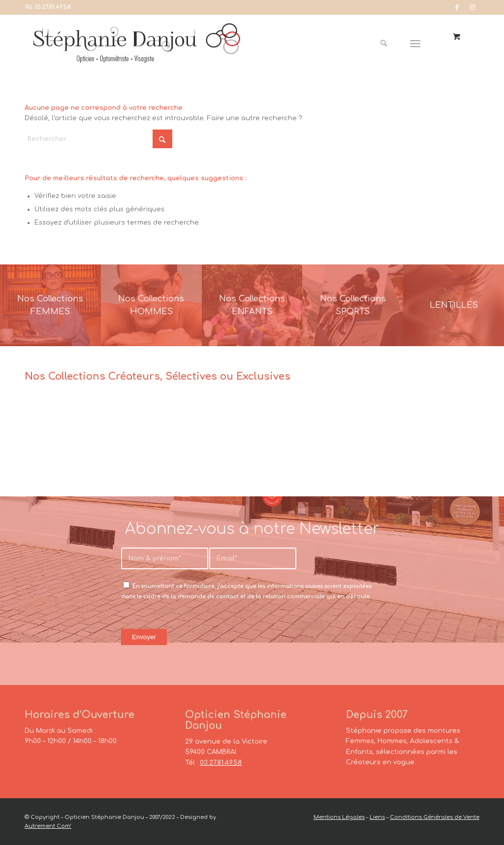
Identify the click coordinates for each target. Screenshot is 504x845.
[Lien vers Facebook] (457, 7)
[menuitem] (387, 44)
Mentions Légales (339, 817)
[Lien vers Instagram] (472, 7)
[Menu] (416, 44)
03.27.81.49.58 (53, 7)
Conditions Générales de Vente (435, 817)
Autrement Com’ (48, 826)
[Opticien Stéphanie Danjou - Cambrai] (147, 44)
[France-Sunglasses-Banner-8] (353, 305)
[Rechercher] (384, 44)
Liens (377, 817)
